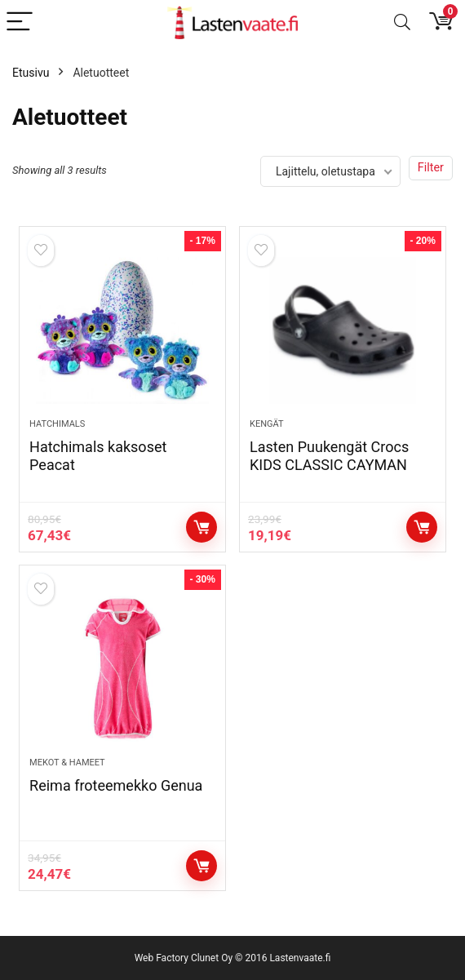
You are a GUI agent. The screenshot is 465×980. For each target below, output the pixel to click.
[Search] (402, 22)
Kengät (267, 424)
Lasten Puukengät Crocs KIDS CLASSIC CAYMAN (329, 456)
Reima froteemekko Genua (116, 785)
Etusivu (31, 73)
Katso (201, 527)
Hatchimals (57, 424)
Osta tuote (422, 527)
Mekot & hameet (67, 763)
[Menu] (20, 22)
